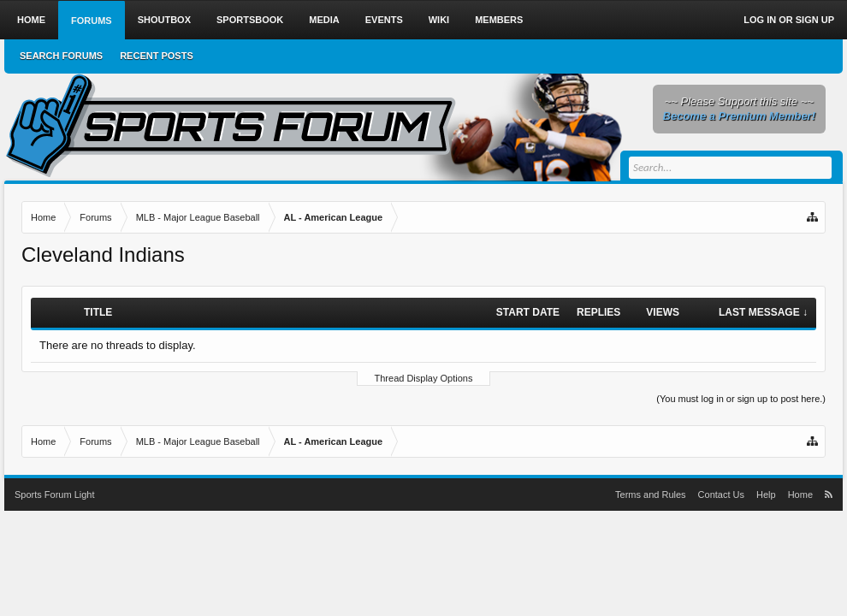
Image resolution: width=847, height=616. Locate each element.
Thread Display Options (424, 378)
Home (31, 20)
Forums (92, 21)
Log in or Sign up (789, 20)
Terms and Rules (651, 495)
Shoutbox (164, 20)
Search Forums (61, 56)
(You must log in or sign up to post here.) (741, 399)
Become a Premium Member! (739, 116)
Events (384, 20)
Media (324, 20)
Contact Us (721, 495)
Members (499, 20)
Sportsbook (250, 20)
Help (766, 495)
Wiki (439, 20)
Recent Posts (157, 56)
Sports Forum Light (55, 495)
